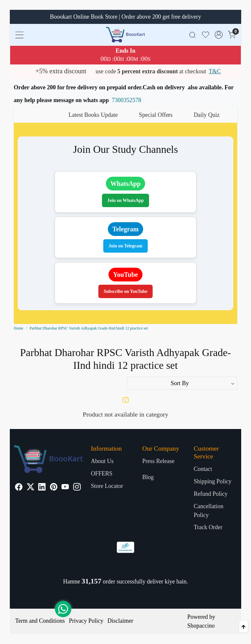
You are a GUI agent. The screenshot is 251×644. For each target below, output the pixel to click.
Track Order (208, 527)
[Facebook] (19, 488)
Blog (148, 477)
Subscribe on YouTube (125, 291)
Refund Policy (211, 494)
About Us (102, 461)
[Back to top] (243, 626)
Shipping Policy (213, 481)
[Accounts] (219, 35)
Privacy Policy (86, 621)
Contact (203, 469)
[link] (192, 35)
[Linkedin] (42, 488)
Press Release (158, 461)
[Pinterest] (54, 488)
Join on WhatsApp (125, 200)
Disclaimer (120, 621)
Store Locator (107, 486)
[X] (31, 488)
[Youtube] (65, 488)
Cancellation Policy (209, 511)
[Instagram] (77, 488)
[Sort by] (182, 383)
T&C (215, 71)
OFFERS (102, 474)
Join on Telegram (125, 246)
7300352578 (126, 100)
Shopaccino (201, 626)
